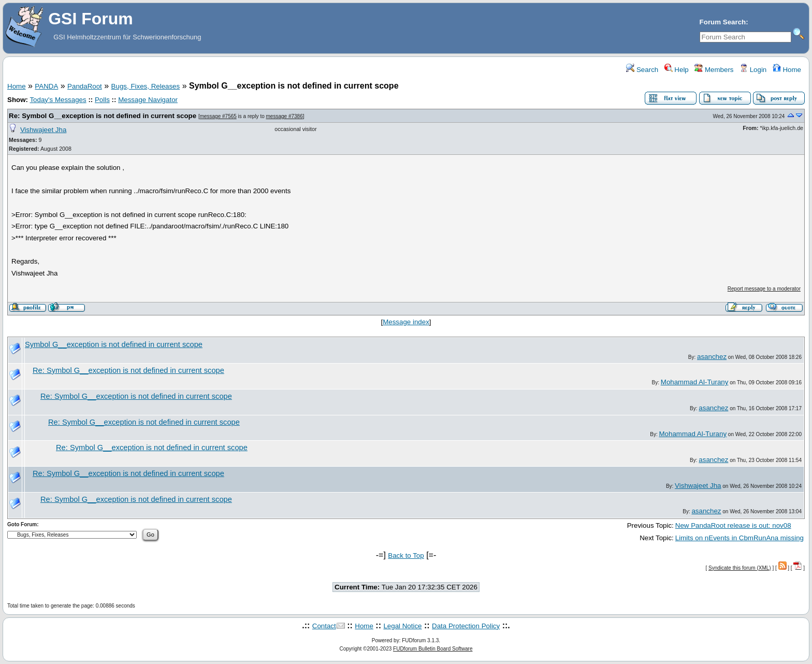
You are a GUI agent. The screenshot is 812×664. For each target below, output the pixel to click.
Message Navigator (148, 100)
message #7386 (285, 116)
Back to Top (406, 555)
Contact (324, 626)
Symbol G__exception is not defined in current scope (114, 344)
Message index (406, 322)
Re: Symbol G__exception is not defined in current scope (103, 116)
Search (642, 70)
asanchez (712, 357)
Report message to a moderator (764, 289)
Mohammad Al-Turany (695, 382)
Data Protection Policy (466, 626)
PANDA (46, 86)
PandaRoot (85, 86)
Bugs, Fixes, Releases (146, 86)
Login (753, 70)
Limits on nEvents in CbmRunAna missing (740, 538)
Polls (102, 100)
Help (677, 70)
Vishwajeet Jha (43, 130)
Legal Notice (402, 626)
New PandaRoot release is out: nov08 (733, 525)
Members (714, 70)
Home (787, 70)
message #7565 (218, 116)
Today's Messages (58, 100)
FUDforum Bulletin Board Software (433, 649)
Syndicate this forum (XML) (740, 568)
